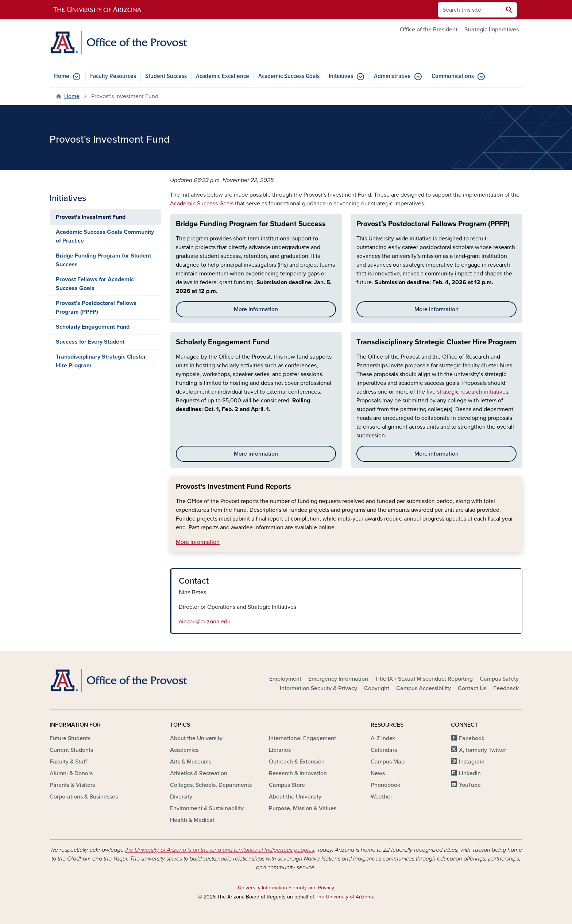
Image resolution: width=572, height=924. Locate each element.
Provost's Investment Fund (91, 217)
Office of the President (429, 30)
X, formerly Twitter (482, 750)
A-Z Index (383, 738)
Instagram (472, 762)
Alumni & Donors (71, 773)
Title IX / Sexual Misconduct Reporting (424, 679)
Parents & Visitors (72, 785)
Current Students (71, 750)
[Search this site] (470, 10)
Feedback (506, 688)
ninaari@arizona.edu (205, 622)
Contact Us (472, 688)
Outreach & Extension (297, 762)
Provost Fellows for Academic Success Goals (95, 284)
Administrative (392, 76)
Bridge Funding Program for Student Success (251, 224)
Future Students (70, 738)
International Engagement (302, 738)
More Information (256, 309)
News (378, 773)
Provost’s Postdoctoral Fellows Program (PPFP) (433, 224)
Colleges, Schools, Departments (211, 785)
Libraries (280, 750)
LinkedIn (470, 773)
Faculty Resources (113, 76)
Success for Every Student (90, 342)
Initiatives (341, 76)
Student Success (166, 76)
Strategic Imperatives (492, 30)
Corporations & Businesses (84, 797)
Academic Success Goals (289, 76)
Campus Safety (499, 679)
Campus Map (388, 762)
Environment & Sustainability (207, 808)
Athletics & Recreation (199, 773)
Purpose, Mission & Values (303, 808)
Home (62, 76)
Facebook (472, 738)
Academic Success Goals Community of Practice (105, 236)
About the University (196, 738)
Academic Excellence (223, 76)
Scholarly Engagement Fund (223, 342)
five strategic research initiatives (467, 392)
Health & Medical (192, 820)
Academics (184, 750)
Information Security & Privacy (318, 688)
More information (436, 309)
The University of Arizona (344, 897)
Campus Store (287, 785)
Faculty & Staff (68, 762)
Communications (453, 76)
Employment (285, 679)
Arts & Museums (191, 762)
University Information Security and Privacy (286, 888)
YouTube (470, 785)
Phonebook (385, 785)
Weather (381, 797)
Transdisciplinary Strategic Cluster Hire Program (436, 342)
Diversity (181, 797)
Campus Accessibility (424, 688)
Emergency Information (338, 679)
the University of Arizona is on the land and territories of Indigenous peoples (220, 850)
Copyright (377, 688)
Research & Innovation (298, 773)
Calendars (384, 750)
